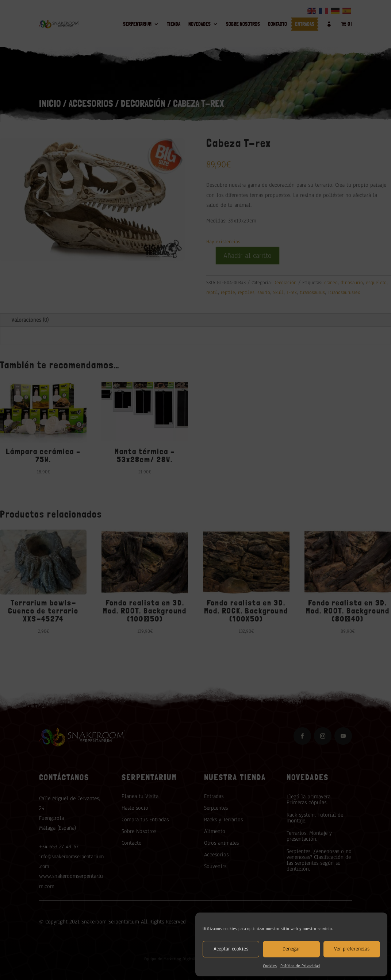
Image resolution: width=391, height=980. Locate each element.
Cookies (270, 966)
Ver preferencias (352, 949)
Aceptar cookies (231, 949)
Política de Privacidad (300, 966)
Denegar (291, 949)
